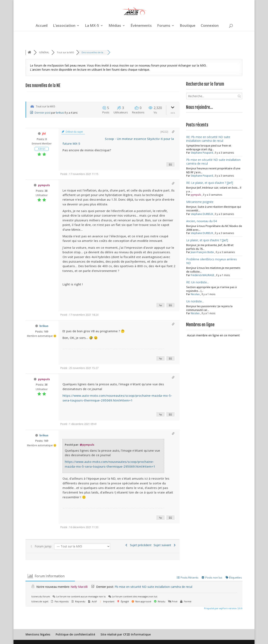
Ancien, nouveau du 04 (201, 221)
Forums (164, 26)
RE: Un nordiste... (197, 282)
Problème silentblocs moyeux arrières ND (212, 261)
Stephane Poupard (202, 153)
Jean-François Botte (202, 252)
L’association (64, 26)
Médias (115, 26)
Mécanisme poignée (200, 202)
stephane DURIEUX (202, 214)
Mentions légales (38, 634)
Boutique (188, 26)
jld (44, 133)
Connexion (210, 26)
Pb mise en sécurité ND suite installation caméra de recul (213, 162)
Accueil (42, 26)
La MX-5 (92, 26)
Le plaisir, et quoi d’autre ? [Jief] (207, 240)
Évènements (141, 26)
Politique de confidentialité (75, 634)
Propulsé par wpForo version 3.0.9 (223, 608)
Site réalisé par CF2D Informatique (126, 634)
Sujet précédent (138, 545)
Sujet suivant (165, 545)
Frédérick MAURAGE (203, 275)
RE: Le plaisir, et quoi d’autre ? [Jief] (210, 183)
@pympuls (87, 445)
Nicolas (195, 294)
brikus (60, 113)
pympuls (44, 185)
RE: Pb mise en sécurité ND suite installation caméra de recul (208, 139)
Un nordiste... (195, 301)
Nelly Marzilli (79, 587)
